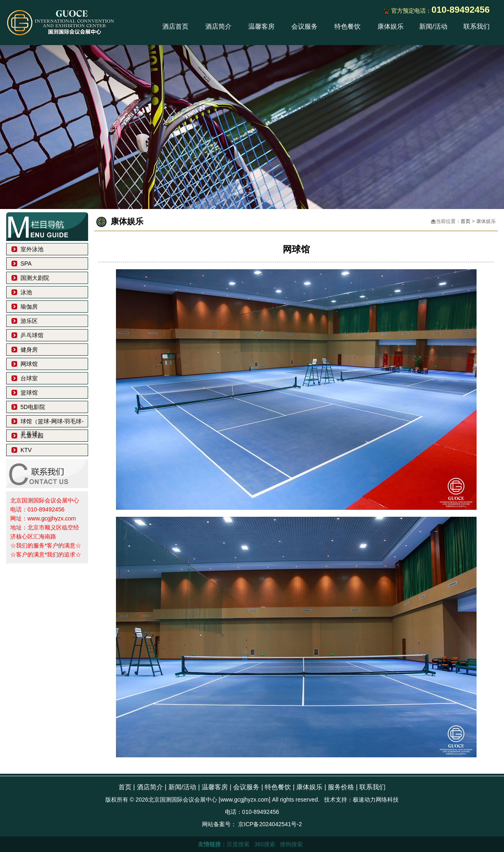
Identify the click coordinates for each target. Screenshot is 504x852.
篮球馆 (29, 393)
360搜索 (264, 844)
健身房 (29, 350)
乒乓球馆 (32, 335)
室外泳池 (32, 249)
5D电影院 (33, 407)
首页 (465, 221)
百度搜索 (238, 844)
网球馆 (29, 364)
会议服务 (304, 26)
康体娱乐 (390, 26)
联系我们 (477, 26)
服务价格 (341, 787)
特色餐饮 (347, 26)
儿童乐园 (32, 436)
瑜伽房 (29, 307)
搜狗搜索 (291, 844)
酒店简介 (218, 26)
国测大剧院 (35, 278)
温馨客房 (261, 26)
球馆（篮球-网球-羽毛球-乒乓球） (52, 423)
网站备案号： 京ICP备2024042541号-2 (252, 824)
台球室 (29, 378)
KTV (26, 450)
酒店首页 (175, 26)
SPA (26, 264)
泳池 (26, 292)
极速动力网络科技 (376, 800)
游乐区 (29, 321)
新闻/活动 (433, 26)
